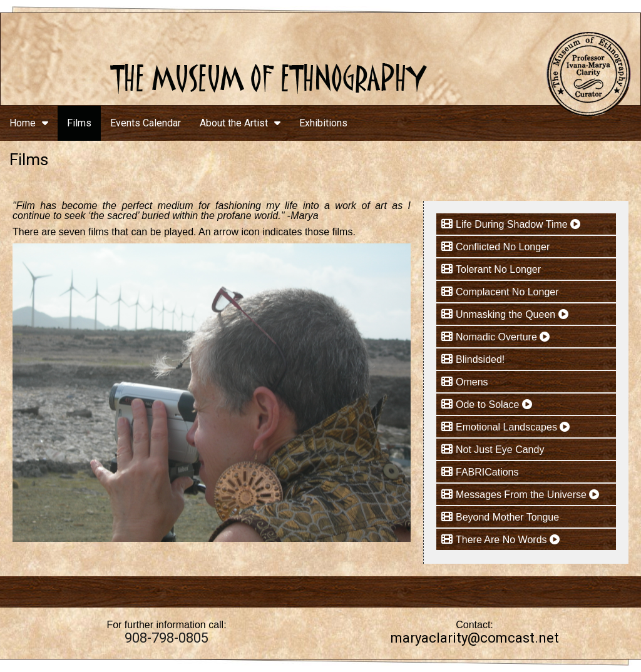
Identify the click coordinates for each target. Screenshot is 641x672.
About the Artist (240, 123)
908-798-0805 (167, 638)
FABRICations (487, 472)
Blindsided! (480, 359)
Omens (472, 382)
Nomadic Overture (503, 337)
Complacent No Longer (507, 292)
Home (29, 123)
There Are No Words (508, 540)
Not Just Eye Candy (500, 450)
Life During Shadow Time (518, 224)
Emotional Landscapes (513, 427)
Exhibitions (323, 123)
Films (79, 123)
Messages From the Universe (527, 495)
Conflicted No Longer (503, 247)
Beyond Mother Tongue (507, 517)
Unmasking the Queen (512, 314)
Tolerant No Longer (498, 269)
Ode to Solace (494, 405)
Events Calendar (146, 123)
